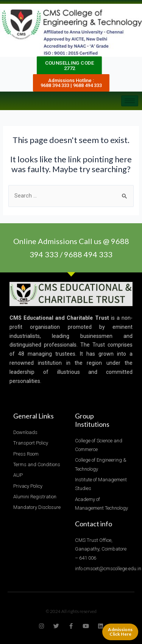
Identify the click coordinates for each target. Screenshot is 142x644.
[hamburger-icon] (130, 101)
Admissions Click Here (120, 632)
